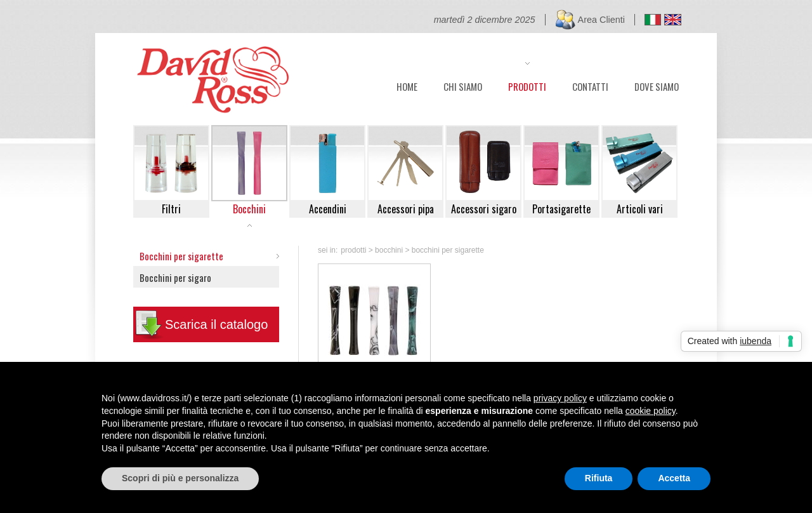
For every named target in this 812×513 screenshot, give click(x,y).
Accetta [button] (674, 478)
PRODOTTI (527, 85)
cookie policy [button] (651, 411)
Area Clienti (601, 20)
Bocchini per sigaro (175, 277)
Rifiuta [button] (599, 478)
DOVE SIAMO (657, 85)
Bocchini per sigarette (181, 256)
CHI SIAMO (463, 85)
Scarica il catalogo (216, 324)
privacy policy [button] (560, 398)
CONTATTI (590, 85)
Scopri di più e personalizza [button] (180, 478)
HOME (407, 85)
